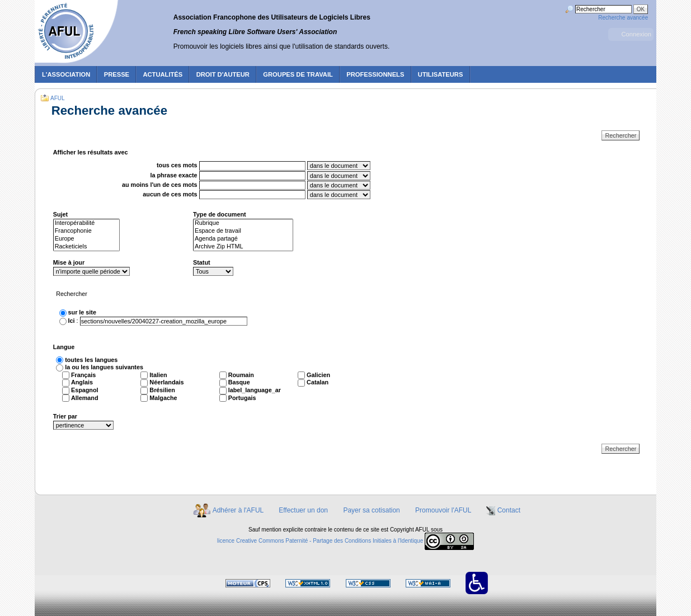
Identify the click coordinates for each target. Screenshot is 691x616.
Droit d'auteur (223, 74)
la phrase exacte (174, 175)
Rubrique (243, 223)
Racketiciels (87, 247)
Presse (117, 74)
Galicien (318, 375)
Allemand (85, 398)
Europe (87, 239)
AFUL (58, 98)
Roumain (241, 375)
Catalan (318, 382)
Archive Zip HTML (243, 247)
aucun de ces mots (170, 194)
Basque (239, 382)
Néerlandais (166, 382)
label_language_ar (255, 390)
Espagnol (85, 390)
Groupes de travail (298, 74)
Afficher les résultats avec (91, 152)
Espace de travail (243, 231)
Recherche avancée (623, 18)
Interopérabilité (87, 223)
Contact (509, 510)
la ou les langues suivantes (104, 367)
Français (83, 375)
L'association (66, 74)
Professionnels (375, 74)
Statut (202, 262)
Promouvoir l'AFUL (443, 510)
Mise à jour (69, 262)
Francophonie (87, 231)
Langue (64, 347)
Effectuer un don (303, 510)
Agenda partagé (243, 239)
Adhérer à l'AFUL (238, 510)
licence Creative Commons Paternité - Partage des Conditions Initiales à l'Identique (320, 541)
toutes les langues (91, 360)
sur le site (82, 312)
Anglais (82, 382)
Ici (72, 321)
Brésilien (162, 390)
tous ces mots (177, 166)
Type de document (220, 214)
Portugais (242, 398)
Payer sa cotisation (371, 510)
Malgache (163, 398)
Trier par (65, 416)
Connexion (636, 34)
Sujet (60, 214)
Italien (158, 375)
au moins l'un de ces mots (160, 185)
